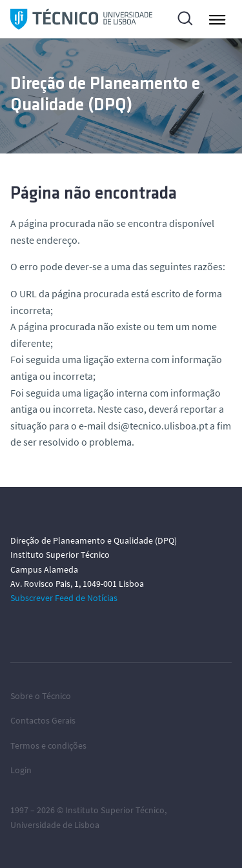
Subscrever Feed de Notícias (64, 598)
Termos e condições (48, 745)
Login (21, 770)
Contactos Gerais (43, 720)
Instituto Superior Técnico (115, 810)
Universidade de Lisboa (55, 825)
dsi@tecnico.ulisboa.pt (158, 426)
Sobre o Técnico (41, 696)
